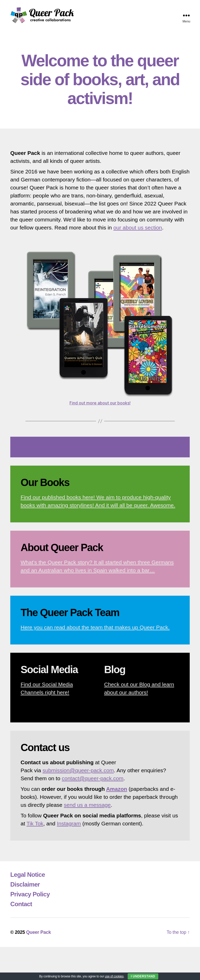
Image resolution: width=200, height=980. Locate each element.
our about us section (138, 230)
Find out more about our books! (100, 406)
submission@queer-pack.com (78, 773)
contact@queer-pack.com (93, 781)
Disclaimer (25, 887)
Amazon (117, 792)
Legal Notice (28, 878)
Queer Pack (38, 935)
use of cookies (114, 976)
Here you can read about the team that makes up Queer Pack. (95, 630)
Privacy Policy (30, 897)
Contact (21, 907)
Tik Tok (35, 827)
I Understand (143, 976)
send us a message (87, 808)
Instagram (69, 827)
